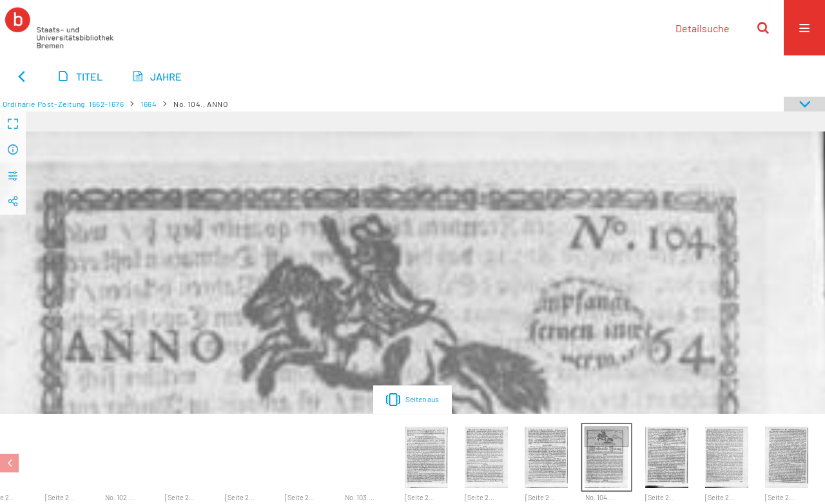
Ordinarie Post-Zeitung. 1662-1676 (63, 104)
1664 (149, 104)
